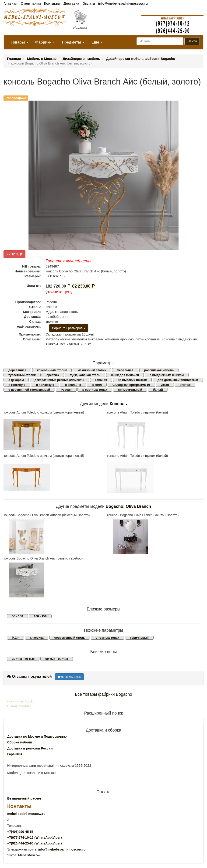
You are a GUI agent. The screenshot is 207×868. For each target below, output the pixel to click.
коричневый (139, 638)
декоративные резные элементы (59, 380)
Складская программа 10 (131, 385)
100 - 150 (40, 616)
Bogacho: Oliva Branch (128, 506)
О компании (31, 3)
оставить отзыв (69, 677)
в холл (97, 385)
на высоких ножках (132, 380)
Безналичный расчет (24, 798)
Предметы (73, 42)
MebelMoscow (29, 855)
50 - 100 (18, 616)
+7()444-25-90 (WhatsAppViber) (35, 843)
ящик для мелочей (125, 375)
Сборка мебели (20, 742)
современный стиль (70, 638)
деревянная (17, 370)
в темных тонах (107, 638)
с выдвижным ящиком (167, 375)
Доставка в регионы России (30, 748)
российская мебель (159, 370)
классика (37, 638)
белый (158, 390)
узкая (165, 385)
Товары (19, 42)
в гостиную (17, 385)
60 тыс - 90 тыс (57, 659)
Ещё (97, 42)
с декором (16, 380)
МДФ (16, 638)
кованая (101, 380)
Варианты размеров (69, 328)
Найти (192, 41)
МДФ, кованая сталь (85, 375)
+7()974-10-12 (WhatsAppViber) (35, 837)
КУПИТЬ (14, 254)
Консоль (118, 404)
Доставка (71, 3)
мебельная (125, 370)
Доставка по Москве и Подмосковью (37, 736)
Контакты (52, 3)
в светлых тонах (95, 390)
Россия (66, 390)
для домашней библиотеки (178, 380)
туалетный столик (22, 375)
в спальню (73, 385)
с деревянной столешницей (29, 390)
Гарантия (15, 754)
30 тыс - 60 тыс (23, 659)
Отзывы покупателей (30, 676)
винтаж (185, 385)
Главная (11, 3)
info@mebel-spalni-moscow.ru (123, 3)
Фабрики (45, 42)
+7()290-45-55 (20, 832)
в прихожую (45, 385)
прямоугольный (130, 390)
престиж (53, 375)
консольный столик (52, 370)
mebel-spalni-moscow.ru (26, 814)
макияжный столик (92, 370)
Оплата (89, 3)
